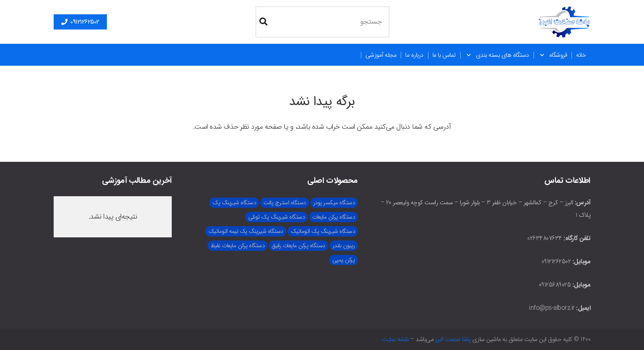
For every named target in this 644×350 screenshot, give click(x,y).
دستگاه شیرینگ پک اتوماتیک (323, 231)
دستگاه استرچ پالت (285, 203)
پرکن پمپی (344, 260)
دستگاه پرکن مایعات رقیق (299, 246)
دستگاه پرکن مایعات (333, 217)
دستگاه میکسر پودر (334, 203)
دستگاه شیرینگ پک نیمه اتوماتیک (246, 231)
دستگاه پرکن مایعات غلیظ (238, 246)
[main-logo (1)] (564, 22)
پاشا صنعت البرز (453, 339)
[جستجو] (322, 22)
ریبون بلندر (344, 246)
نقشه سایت (395, 339)
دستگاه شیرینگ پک (234, 203)
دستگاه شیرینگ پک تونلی (276, 217)
